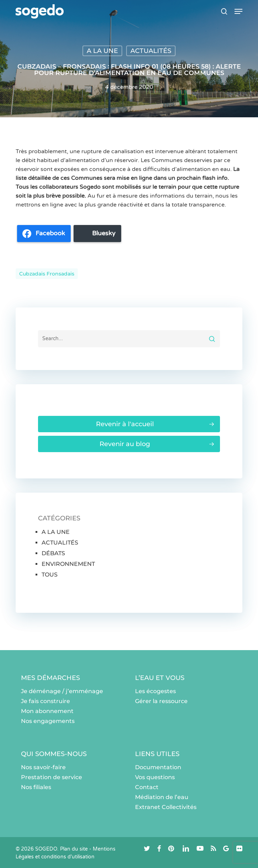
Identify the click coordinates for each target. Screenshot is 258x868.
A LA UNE (102, 51)
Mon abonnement (47, 711)
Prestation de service (52, 777)
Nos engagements (48, 721)
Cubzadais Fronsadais (47, 274)
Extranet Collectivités (166, 807)
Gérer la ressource (161, 701)
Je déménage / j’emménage (62, 691)
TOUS (50, 575)
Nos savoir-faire (43, 767)
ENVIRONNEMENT (68, 564)
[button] (238, 11)
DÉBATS (53, 553)
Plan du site (74, 849)
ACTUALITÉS (151, 51)
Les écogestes (155, 691)
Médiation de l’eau (162, 797)
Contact (147, 787)
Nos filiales (36, 787)
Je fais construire (45, 701)
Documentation (158, 767)
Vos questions (155, 777)
